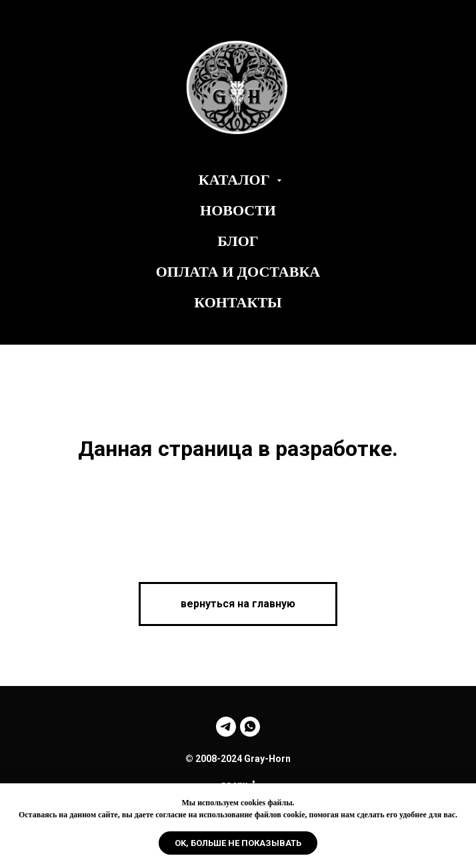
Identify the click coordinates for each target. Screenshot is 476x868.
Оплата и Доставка (238, 272)
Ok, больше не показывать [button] (238, 843)
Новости (238, 210)
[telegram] (226, 727)
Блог (238, 241)
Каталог (236, 180)
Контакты (238, 302)
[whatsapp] (250, 727)
